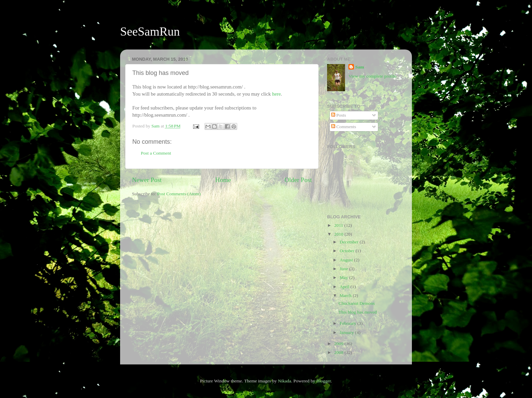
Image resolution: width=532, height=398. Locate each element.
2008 (339, 352)
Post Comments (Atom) (179, 194)
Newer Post (147, 180)
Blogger (324, 381)
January (347, 332)
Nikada (284, 381)
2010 (339, 234)
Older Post (298, 180)
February (348, 323)
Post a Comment (156, 153)
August (347, 260)
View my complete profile (372, 76)
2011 (339, 225)
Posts (339, 115)
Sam (360, 67)
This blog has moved (358, 312)
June (344, 269)
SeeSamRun (150, 32)
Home (223, 180)
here (277, 94)
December (350, 242)
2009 (339, 344)
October (348, 251)
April (345, 287)
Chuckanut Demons (357, 303)
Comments (344, 127)
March (346, 295)
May (344, 277)
